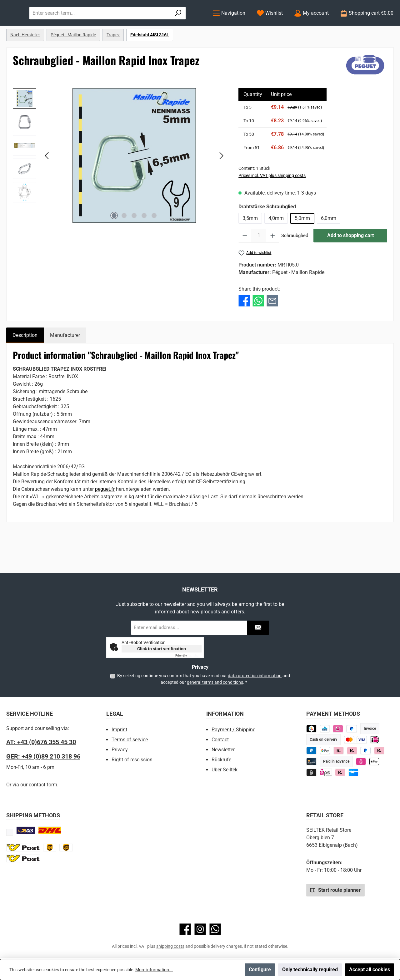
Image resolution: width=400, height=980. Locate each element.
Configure (260, 970)
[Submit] (258, 628)
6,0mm (329, 244)
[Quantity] (259, 261)
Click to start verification (162, 649)
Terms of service (130, 740)
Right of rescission (132, 760)
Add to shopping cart (350, 261)
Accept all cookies (370, 970)
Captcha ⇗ (188, 655)
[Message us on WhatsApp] (215, 929)
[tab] (25, 361)
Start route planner (335, 890)
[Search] (189, 26)
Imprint (119, 730)
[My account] (311, 26)
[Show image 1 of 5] (114, 241)
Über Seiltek (225, 770)
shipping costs (170, 946)
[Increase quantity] (273, 261)
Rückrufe (221, 760)
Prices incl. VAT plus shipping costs (272, 201)
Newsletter (223, 750)
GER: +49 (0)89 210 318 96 (43, 756)
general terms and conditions (215, 682)
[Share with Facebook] (244, 326)
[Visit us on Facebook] (185, 929)
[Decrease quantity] (245, 261)
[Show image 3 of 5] (134, 241)
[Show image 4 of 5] (144, 241)
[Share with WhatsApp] (258, 326)
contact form (43, 785)
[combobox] (163, 26)
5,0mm (302, 244)
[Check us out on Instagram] (200, 929)
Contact (220, 740)
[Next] (221, 181)
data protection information (255, 676)
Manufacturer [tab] (65, 361)
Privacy (120, 750)
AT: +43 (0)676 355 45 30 (41, 742)
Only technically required (310, 970)
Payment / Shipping (234, 730)
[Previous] (47, 181)
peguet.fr (105, 515)
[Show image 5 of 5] (154, 241)
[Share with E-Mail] (272, 326)
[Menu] (229, 26)
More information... (154, 970)
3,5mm (250, 244)
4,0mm (276, 244)
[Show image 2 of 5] (124, 241)
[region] (119, 181)
